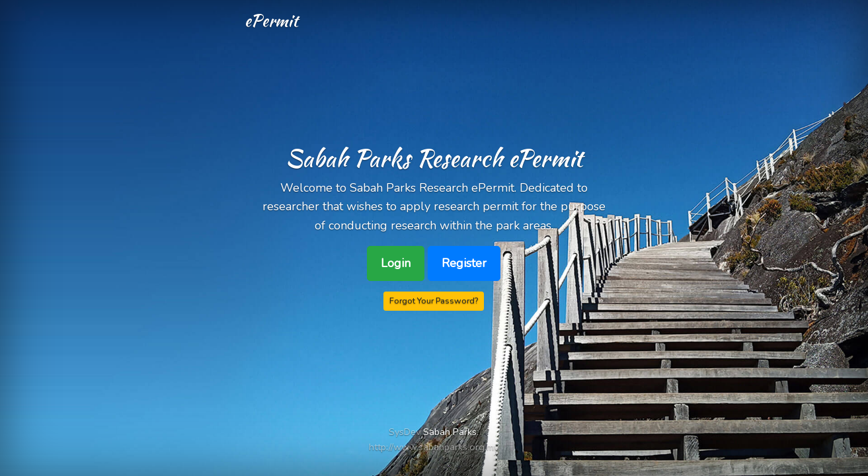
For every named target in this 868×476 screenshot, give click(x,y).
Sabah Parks (450, 432)
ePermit (271, 20)
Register (464, 263)
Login (396, 263)
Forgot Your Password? (434, 300)
